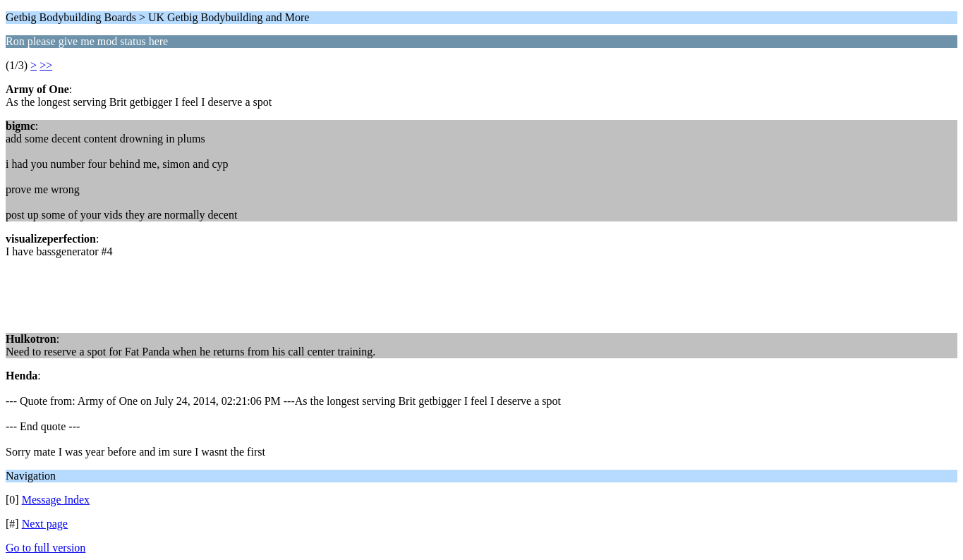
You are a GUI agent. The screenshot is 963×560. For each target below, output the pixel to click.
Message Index (56, 500)
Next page (45, 524)
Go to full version (46, 548)
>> (46, 65)
